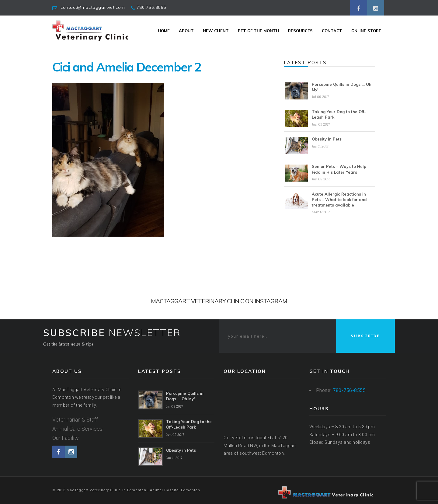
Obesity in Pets (327, 139)
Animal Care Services (77, 429)
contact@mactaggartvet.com (93, 7)
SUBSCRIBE (365, 336)
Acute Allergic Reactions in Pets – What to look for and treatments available (339, 200)
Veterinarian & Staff (75, 420)
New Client (216, 31)
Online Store (366, 31)
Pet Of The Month (258, 31)
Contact (332, 31)
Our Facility (66, 438)
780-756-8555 (349, 390)
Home (164, 31)
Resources (300, 31)
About (186, 31)
